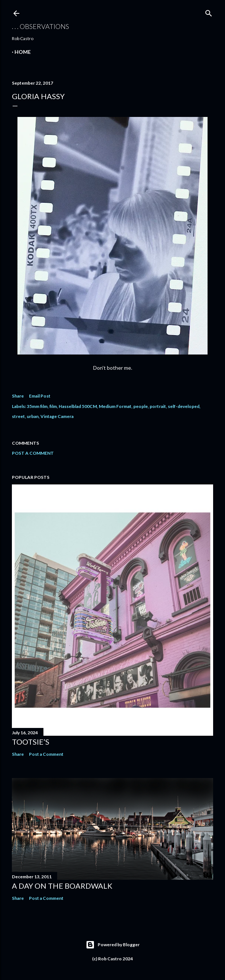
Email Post (40, 396)
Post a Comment (33, 453)
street (18, 416)
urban (33, 416)
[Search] (209, 12)
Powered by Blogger (113, 945)
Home (23, 52)
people (141, 406)
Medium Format (115, 406)
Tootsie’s (31, 742)
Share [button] (18, 396)
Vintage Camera (57, 416)
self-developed (184, 406)
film (53, 406)
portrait (158, 406)
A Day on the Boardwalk (62, 886)
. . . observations (40, 26)
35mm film (37, 406)
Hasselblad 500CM (78, 406)
